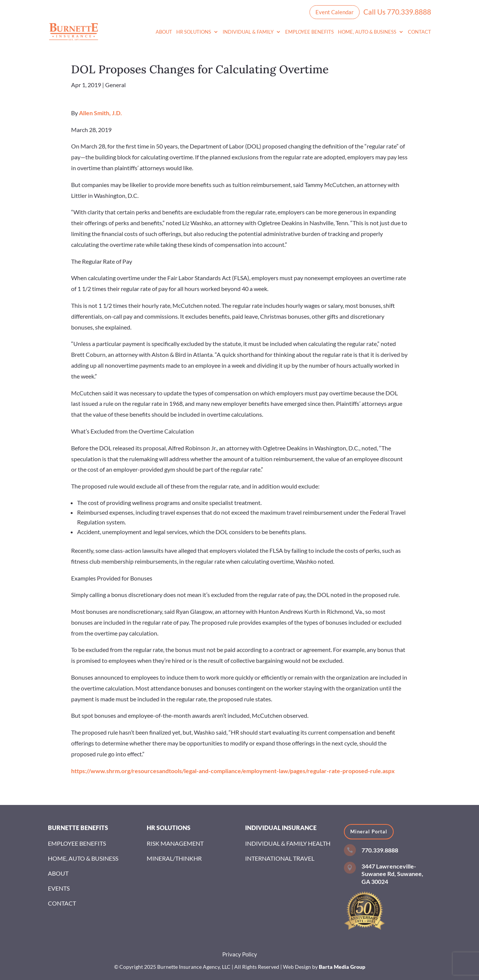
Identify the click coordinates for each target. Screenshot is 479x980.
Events (59, 888)
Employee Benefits (309, 32)
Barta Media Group (342, 967)
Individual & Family (248, 32)
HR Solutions (194, 32)
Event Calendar (335, 12)
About (164, 32)
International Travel (280, 858)
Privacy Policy (240, 954)
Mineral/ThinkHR (174, 858)
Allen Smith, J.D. (100, 113)
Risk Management (175, 843)
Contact (419, 32)
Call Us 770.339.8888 (397, 12)
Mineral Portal (369, 832)
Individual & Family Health (288, 843)
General (115, 85)
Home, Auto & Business (367, 32)
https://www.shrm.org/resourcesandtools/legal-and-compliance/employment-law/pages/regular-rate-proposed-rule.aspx (233, 771)
